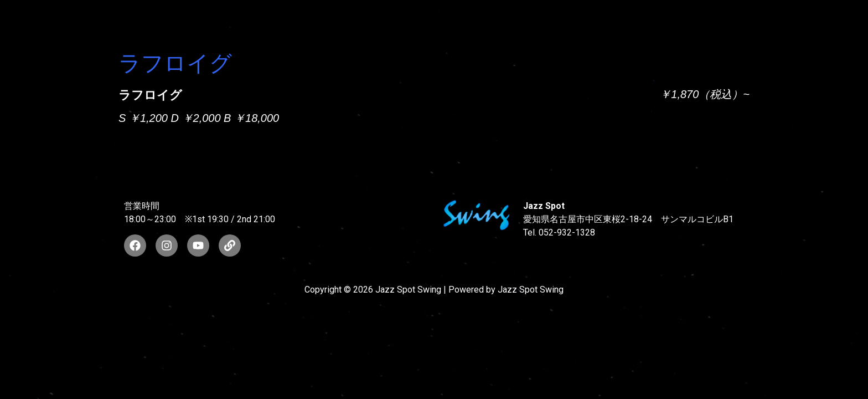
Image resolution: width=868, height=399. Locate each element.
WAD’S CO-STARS (452, 22)
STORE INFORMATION (763, 22)
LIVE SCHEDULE (557, 22)
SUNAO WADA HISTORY (331, 22)
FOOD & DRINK (654, 22)
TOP (238, 22)
